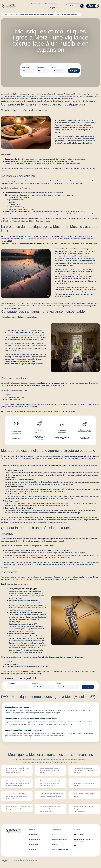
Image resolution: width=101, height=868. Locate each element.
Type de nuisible (26, 67)
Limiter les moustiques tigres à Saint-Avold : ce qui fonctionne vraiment (84, 784)
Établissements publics (59, 842)
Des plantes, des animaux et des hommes (84, 842)
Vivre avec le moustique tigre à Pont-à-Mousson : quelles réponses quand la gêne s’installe (18, 784)
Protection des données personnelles (25, 862)
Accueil (7, 14)
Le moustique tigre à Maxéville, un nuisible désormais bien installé (51, 797)
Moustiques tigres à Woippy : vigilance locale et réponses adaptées (50, 771)
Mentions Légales (5, 863)
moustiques (8, 94)
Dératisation (33, 837)
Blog (76, 848)
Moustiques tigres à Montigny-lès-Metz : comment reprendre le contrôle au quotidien (18, 771)
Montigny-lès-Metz (81, 256)
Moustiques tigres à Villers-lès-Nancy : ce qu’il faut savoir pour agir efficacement (51, 811)
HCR (53, 837)
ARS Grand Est (83, 269)
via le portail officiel (88, 263)
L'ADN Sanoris (79, 837)
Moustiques (14, 14)
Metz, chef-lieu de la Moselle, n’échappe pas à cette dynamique (56, 96)
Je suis (54, 67)
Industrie (54, 847)
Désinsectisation (34, 842)
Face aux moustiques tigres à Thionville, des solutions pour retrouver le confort (50, 784)
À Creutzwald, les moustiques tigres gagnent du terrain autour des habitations (17, 797)
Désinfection (33, 851)
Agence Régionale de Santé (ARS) (40, 239)
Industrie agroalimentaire (60, 851)
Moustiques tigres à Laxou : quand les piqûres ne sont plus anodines (17, 811)
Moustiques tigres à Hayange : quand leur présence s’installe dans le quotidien (84, 771)
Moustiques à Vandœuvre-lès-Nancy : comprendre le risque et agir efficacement (85, 811)
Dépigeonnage (33, 847)
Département (40, 67)
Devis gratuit (74, 71)
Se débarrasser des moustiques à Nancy (86, 796)
